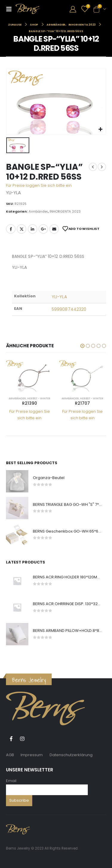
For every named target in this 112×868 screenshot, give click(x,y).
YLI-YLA (59, 297)
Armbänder (38, 211)
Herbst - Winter (39, 398)
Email (11, 781)
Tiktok (33, 739)
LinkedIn (33, 229)
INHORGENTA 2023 (65, 211)
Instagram (22, 739)
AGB (10, 755)
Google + (43, 229)
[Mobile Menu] (11, 9)
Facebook (11, 229)
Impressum (32, 755)
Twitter (22, 229)
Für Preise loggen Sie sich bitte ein (39, 185)
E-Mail (54, 229)
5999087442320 (69, 309)
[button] (82, 346)
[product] (30, 376)
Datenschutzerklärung (71, 755)
